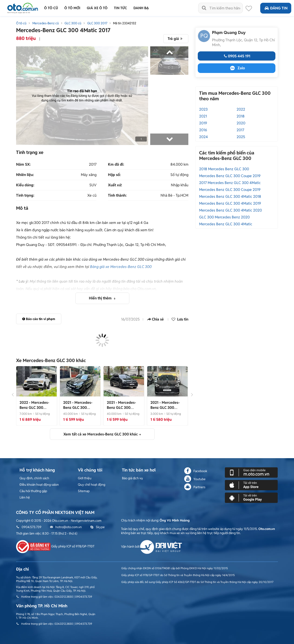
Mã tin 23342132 (125, 23)
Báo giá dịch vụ (132, 478)
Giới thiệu (85, 478)
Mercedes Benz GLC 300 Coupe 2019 (230, 176)
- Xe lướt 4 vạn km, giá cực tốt (79, 410)
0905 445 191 (237, 56)
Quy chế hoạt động (92, 485)
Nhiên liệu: (25, 175)
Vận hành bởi (151, 546)
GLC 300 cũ (73, 23)
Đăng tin (276, 8)
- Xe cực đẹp (124, 408)
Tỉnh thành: (117, 195)
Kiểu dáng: (25, 185)
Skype (98, 527)
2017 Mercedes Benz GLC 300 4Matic (230, 183)
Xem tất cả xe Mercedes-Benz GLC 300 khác (101, 434)
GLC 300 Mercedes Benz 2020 (224, 217)
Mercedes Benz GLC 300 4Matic (226, 224)
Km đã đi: (116, 164)
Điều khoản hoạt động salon (39, 485)
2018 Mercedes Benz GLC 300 (224, 169)
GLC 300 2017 (97, 23)
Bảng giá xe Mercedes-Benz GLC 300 (121, 267)
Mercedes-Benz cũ (46, 23)
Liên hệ (25, 497)
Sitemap (84, 491)
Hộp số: (114, 175)
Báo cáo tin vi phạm (39, 319)
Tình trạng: (25, 195)
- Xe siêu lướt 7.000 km (35, 410)
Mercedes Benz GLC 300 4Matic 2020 (230, 210)
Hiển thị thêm (101, 298)
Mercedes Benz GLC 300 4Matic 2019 (230, 203)
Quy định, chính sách (34, 478)
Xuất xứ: (115, 185)
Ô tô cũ (21, 23)
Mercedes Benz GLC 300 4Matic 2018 (230, 197)
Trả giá (176, 39)
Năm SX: (23, 164)
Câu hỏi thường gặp (33, 491)
